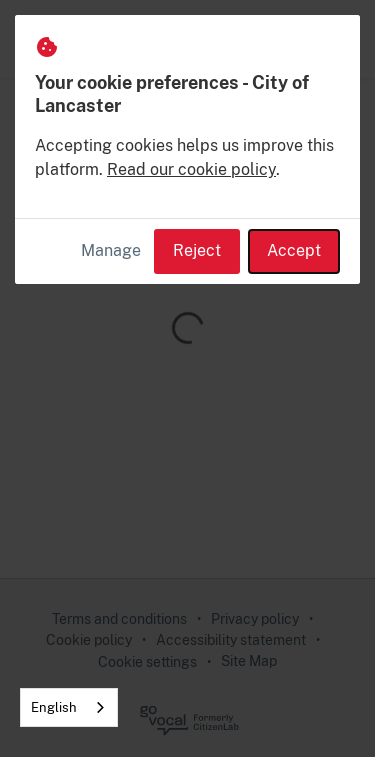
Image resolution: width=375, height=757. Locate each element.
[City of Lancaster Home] (74, 39)
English (54, 707)
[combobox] (69, 707)
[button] (337, 39)
